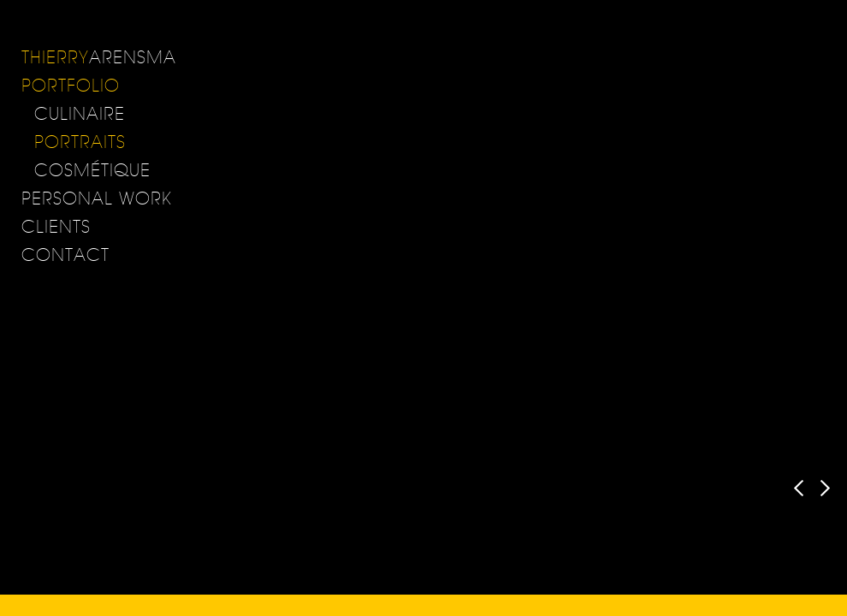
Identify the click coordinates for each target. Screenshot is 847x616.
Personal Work (97, 198)
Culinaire (80, 113)
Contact (65, 255)
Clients (56, 226)
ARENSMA (99, 57)
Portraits (80, 142)
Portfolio (71, 85)
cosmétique (92, 170)
